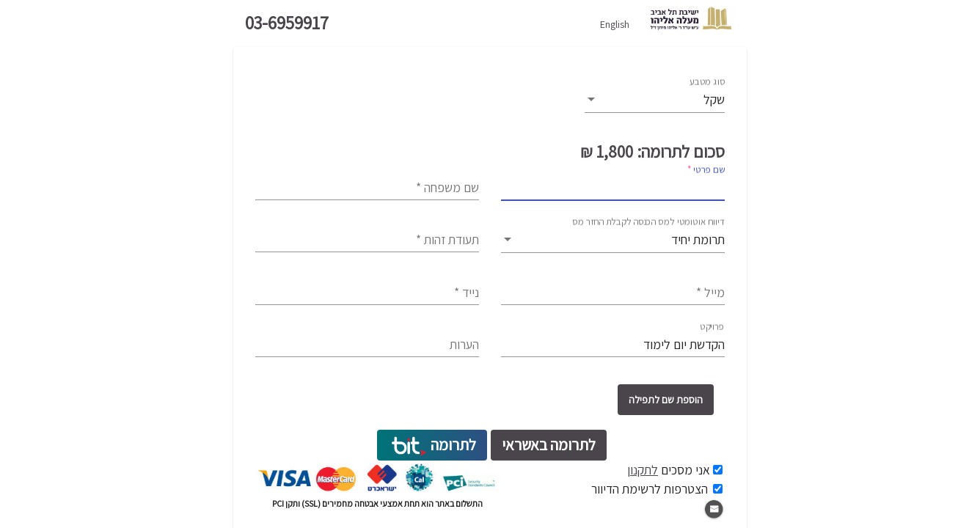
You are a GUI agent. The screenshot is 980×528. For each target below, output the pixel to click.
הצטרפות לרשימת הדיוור (650, 489)
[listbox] (655, 100)
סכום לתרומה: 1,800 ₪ (652, 152)
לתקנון (643, 470)
